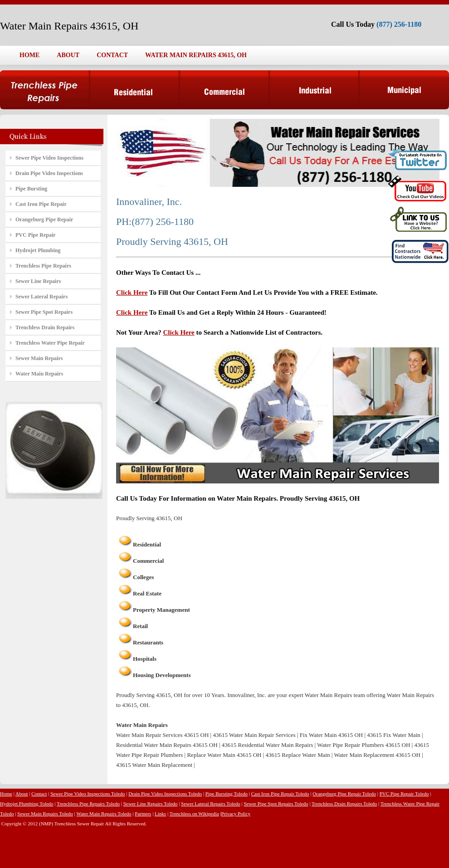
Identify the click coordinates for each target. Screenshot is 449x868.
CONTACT (112, 55)
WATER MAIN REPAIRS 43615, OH (196, 55)
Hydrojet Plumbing (38, 250)
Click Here (132, 293)
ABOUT (68, 55)
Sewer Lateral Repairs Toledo (211, 804)
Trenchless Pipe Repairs (43, 266)
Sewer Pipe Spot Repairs (44, 312)
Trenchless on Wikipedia (194, 814)
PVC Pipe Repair (36, 235)
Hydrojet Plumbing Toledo (27, 804)
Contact (39, 794)
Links (160, 814)
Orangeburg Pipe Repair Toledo (344, 794)
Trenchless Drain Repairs (45, 327)
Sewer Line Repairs (38, 281)
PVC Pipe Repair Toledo (404, 794)
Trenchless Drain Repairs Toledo (344, 804)
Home (6, 794)
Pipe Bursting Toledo (227, 794)
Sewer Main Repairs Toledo (45, 814)
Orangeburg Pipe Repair (44, 219)
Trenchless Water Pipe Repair (50, 343)
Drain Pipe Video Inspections (49, 173)
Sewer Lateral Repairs (41, 297)
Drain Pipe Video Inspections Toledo (165, 794)
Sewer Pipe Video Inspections (49, 158)
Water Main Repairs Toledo (104, 814)
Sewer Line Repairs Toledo (151, 804)
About (22, 794)
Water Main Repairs (39, 374)
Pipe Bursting (31, 189)
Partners (143, 814)
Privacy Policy (236, 814)
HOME (29, 55)
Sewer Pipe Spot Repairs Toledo (276, 804)
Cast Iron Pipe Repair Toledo (280, 794)
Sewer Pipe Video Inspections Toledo (88, 794)
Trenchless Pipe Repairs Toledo (88, 804)
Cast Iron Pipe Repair (41, 204)
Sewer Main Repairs (39, 358)
